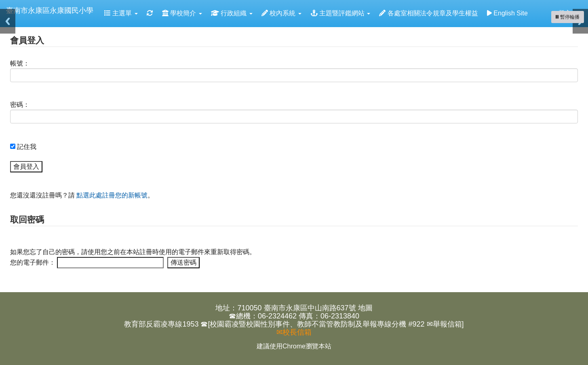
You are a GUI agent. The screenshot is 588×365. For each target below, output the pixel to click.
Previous (8, 21)
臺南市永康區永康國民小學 (50, 11)
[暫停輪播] (568, 17)
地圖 (365, 308)
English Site (507, 13)
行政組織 (232, 13)
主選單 (121, 13)
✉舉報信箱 (444, 324)
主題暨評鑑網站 (340, 13)
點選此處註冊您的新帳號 (112, 195)
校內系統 (281, 13)
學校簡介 (182, 13)
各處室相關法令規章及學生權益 (428, 13)
